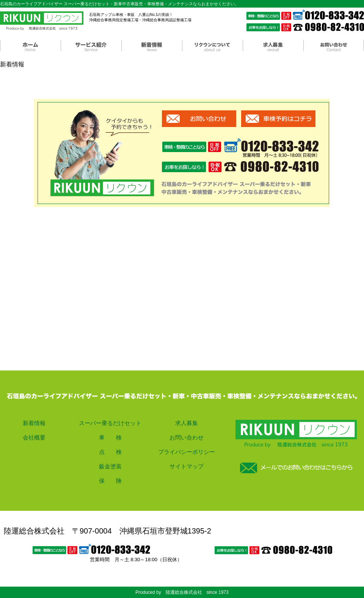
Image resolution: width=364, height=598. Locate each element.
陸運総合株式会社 (42, 21)
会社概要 (34, 437)
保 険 (110, 481)
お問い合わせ (334, 46)
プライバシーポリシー (187, 452)
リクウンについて (212, 46)
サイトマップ (187, 466)
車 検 (110, 437)
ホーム (30, 46)
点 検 (110, 452)
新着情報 (152, 46)
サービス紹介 (91, 46)
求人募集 (273, 46)
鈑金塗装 (110, 466)
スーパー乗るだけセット (110, 423)
